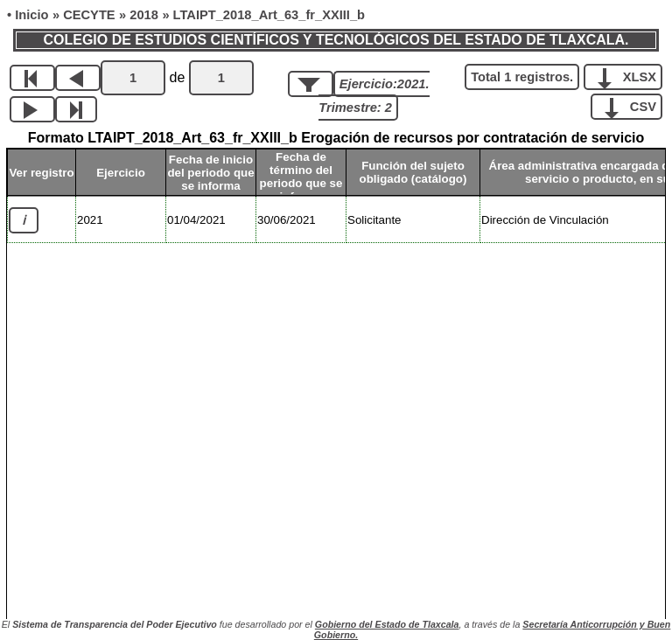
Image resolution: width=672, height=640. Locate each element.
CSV (633, 106)
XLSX (630, 76)
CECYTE (89, 15)
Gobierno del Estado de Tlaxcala (387, 624)
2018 (144, 15)
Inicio (31, 15)
